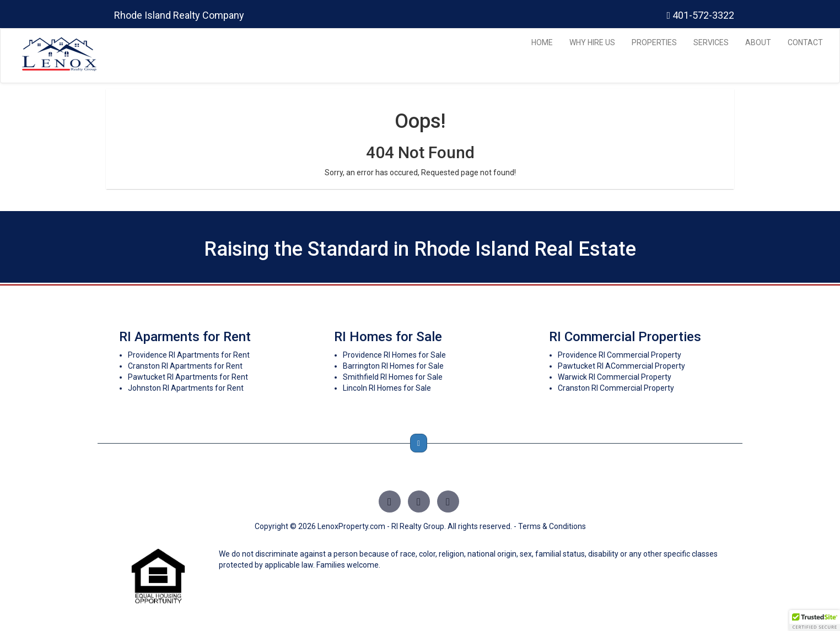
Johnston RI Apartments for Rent (186, 388)
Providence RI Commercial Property (620, 355)
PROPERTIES (654, 42)
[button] (815, 621)
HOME (542, 42)
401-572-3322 (700, 15)
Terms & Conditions (552, 526)
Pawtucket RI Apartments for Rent (188, 377)
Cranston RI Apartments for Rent (185, 366)
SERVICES (711, 42)
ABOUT (758, 42)
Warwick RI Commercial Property (615, 377)
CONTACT (805, 42)
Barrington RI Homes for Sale (393, 366)
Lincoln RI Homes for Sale (387, 388)
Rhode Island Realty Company (179, 15)
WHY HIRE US (592, 42)
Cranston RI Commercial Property (616, 388)
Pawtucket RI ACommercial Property (621, 366)
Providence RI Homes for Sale (394, 355)
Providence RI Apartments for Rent (189, 355)
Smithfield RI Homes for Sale (393, 377)
